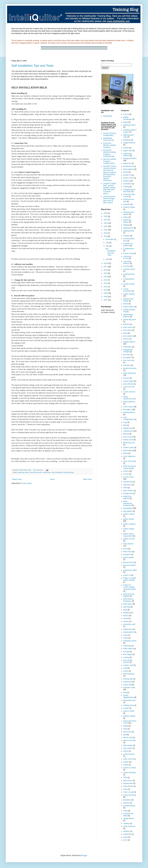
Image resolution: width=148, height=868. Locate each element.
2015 (106, 273)
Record (126, 616)
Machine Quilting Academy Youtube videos (110, 161)
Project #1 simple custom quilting (130, 579)
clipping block (128, 228)
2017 (106, 267)
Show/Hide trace (129, 700)
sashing (126, 657)
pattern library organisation (128, 535)
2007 (106, 300)
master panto (128, 440)
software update (129, 716)
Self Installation (57, 472)
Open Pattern (128, 491)
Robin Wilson (128, 649)
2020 (106, 233)
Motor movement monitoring (130, 467)
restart (126, 638)
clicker (126, 217)
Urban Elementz (129, 826)
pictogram (127, 554)
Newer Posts (17, 479)
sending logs (128, 679)
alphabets (127, 140)
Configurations (129, 249)
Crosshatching (129, 279)
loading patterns (129, 412)
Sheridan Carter (129, 688)
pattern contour (129, 514)
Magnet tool (128, 428)
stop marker (128, 748)
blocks (126, 172)
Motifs (126, 453)
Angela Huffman (129, 143)
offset (125, 488)
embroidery (128, 347)
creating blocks (129, 274)
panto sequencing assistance (128, 503)
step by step (128, 737)
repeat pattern (129, 632)
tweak (125, 811)
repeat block (128, 629)
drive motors (128, 327)
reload (126, 618)
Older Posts (87, 479)
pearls (126, 549)
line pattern (127, 410)
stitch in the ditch (130, 740)
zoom (125, 840)
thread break (128, 783)
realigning (127, 613)
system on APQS (130, 768)
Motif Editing (128, 450)
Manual (126, 434)
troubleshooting (68, 472)
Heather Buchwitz (130, 368)
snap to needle (129, 711)
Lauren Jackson (129, 392)
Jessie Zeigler (129, 381)
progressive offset (130, 570)
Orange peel (128, 493)
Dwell (125, 333)
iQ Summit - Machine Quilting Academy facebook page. (110, 153)
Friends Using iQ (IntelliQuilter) (110, 134)
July (108, 243)
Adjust (126, 122)
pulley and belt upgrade (129, 595)
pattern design (129, 519)
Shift (125, 693)
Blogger (84, 855)
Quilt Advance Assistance (129, 600)
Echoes (126, 339)
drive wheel (128, 330)
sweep (126, 765)
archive (126, 148)
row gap (126, 652)
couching (127, 266)
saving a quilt (128, 665)
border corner (128, 178)
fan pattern (127, 357)
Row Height (128, 654)
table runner (128, 781)
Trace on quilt (128, 792)
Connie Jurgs (128, 253)
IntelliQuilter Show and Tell (109, 139)
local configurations (129, 418)
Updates (126, 823)
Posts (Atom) (27, 483)
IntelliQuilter (108, 116)
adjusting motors (24, 472)
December (110, 239)
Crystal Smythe (129, 284)
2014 (106, 277)
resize (126, 635)
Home (52, 479)
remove (126, 621)
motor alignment (129, 456)
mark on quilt (128, 437)
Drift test (126, 324)
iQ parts (126, 378)
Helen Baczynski (36, 472)
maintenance (47, 472)
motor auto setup (130, 461)
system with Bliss (130, 773)
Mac (125, 425)
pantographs (128, 508)
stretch (126, 751)
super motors (128, 759)
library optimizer (129, 402)
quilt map (127, 607)
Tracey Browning (130, 795)
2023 (106, 223)
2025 (106, 216)
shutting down (129, 705)
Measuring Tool (129, 443)
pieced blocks (128, 562)
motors (126, 471)
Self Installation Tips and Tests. (33, 66)
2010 (106, 290)
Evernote (127, 355)
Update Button (129, 819)
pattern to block (129, 539)
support (126, 762)
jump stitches (128, 384)
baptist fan (127, 163)
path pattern (128, 511)
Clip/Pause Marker (127, 221)
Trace (125, 789)
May (108, 246)
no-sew (126, 474)
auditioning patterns (127, 155)
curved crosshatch (127, 290)
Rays (125, 610)
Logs (125, 422)
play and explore (129, 565)
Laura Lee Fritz (129, 387)
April (108, 259)
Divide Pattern (129, 307)
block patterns (129, 169)
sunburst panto (129, 754)
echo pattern (128, 336)
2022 (106, 226)
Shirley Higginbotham (129, 696)
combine (126, 236)
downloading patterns (128, 316)
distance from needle (128, 300)
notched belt (128, 482)
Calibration (127, 184)
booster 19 (127, 175)
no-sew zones (129, 477)
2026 (106, 213)
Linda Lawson (129, 407)
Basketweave (128, 166)
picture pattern (129, 557)
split (125, 735)
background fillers (130, 158)
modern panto (129, 448)
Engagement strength (128, 351)
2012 (106, 283)
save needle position (128, 661)
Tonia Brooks (128, 786)
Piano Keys (128, 552)
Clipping (126, 225)
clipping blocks (129, 231)
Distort (126, 304)
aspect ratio (128, 151)
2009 (106, 293)
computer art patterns (128, 245)
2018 (106, 263)
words (126, 837)
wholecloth (127, 834)
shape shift (127, 685)
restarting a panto (130, 641)
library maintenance (128, 398)
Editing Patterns (129, 342)
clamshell (127, 204)
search (126, 671)
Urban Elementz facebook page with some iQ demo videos (109, 200)
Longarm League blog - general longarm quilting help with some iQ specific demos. (110, 189)
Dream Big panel (130, 320)
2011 (106, 287)
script (125, 668)
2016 (106, 270)
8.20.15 (126, 114)
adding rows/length (128, 118)
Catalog (126, 187)
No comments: (38, 470)
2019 (106, 236)
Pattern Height (129, 529)
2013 (106, 280)
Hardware (127, 365)
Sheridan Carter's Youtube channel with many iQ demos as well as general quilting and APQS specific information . (110, 173)
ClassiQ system (129, 207)
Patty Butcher (128, 544)
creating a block (129, 269)
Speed (126, 726)
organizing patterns (127, 497)
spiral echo (127, 732)
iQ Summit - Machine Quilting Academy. (110, 145)
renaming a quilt (129, 624)
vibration (126, 831)
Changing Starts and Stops (129, 191)
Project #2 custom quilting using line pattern (130, 587)
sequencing (128, 682)
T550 (125, 778)
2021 (106, 230)
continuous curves (127, 257)
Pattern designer (129, 524)
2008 (106, 297)
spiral (125, 729)
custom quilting (129, 294)
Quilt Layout (128, 604)
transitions (127, 800)
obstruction (127, 485)
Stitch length (128, 745)
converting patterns (127, 262)
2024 (106, 220)
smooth (126, 708)
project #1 (127, 575)
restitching (127, 646)
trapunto (126, 803)
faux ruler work (129, 360)
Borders (126, 181)
